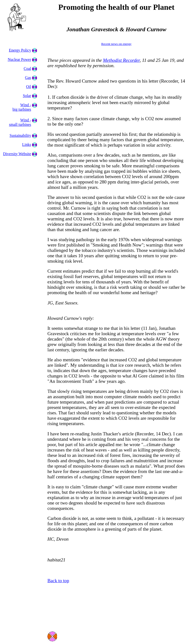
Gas (28, 78)
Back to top (58, 581)
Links (27, 145)
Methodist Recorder (121, 60)
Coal (27, 69)
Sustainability (20, 135)
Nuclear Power (19, 59)
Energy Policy (20, 50)
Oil (29, 87)
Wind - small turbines (20, 122)
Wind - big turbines (22, 107)
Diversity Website (17, 154)
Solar (27, 96)
